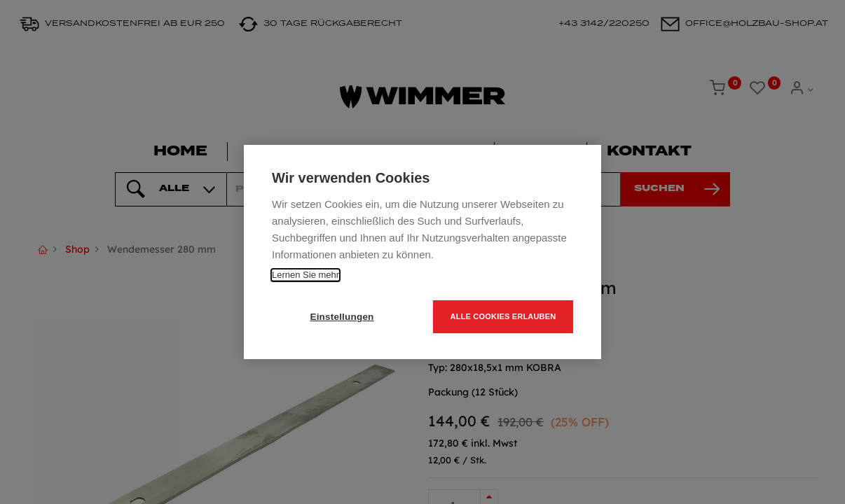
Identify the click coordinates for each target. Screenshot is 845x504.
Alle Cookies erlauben (503, 316)
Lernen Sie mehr (305, 275)
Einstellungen (342, 317)
